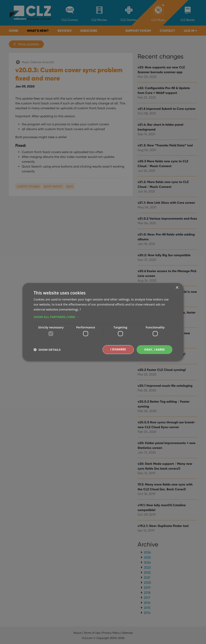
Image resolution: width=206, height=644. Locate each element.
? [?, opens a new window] (80, 309)
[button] (103, 317)
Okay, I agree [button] (154, 349)
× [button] (177, 288)
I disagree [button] (117, 349)
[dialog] (103, 322)
